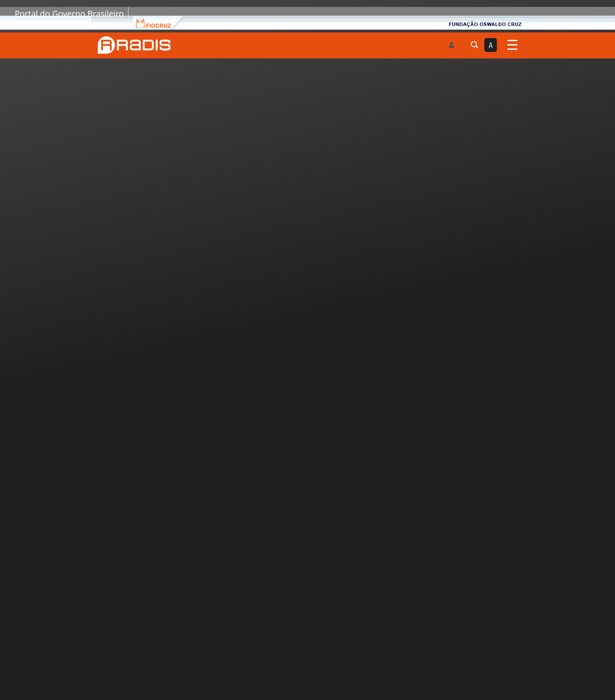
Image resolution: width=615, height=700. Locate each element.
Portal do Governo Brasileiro (69, 14)
